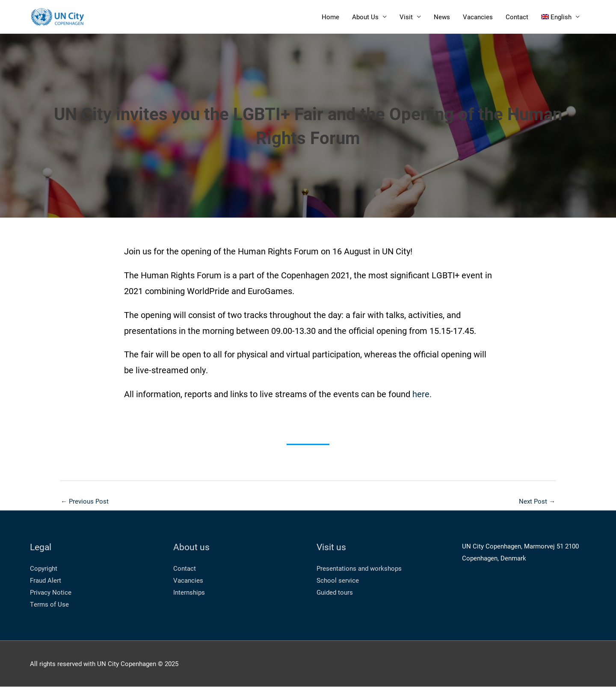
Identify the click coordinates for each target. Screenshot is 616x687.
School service (338, 581)
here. (422, 394)
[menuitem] (561, 17)
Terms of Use (49, 604)
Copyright (44, 569)
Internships (189, 593)
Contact (517, 17)
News (442, 17)
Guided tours (335, 593)
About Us (365, 17)
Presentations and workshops (359, 569)
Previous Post (85, 501)
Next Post (537, 501)
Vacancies (478, 17)
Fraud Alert (46, 581)
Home (330, 17)
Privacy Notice (51, 593)
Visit (406, 17)
